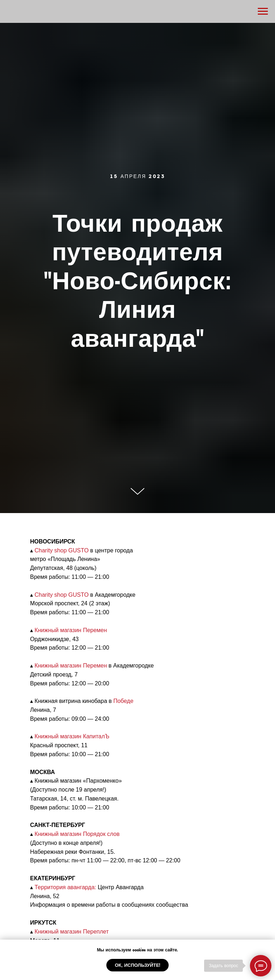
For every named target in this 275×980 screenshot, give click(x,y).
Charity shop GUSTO (61, 550)
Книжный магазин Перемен (71, 630)
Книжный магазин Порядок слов (77, 834)
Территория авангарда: (65, 887)
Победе (123, 701)
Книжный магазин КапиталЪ (72, 736)
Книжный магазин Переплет (71, 932)
